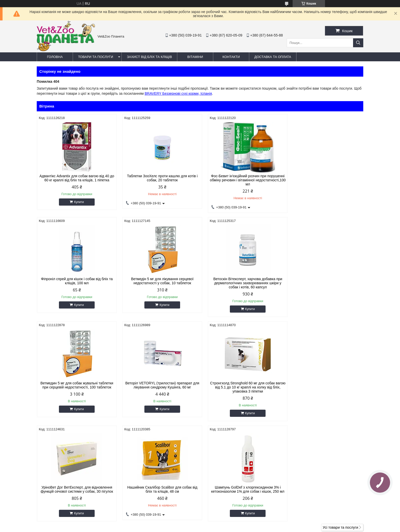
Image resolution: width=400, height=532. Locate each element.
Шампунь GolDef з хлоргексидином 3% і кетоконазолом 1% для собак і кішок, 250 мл (324, 385)
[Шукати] (358, 43)
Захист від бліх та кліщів (149, 57)
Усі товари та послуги (340, 427)
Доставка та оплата (273, 57)
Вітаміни (195, 57)
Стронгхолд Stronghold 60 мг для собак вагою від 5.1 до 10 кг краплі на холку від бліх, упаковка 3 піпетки (76, 387)
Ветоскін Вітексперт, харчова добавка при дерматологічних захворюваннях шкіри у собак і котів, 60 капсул (158, 283)
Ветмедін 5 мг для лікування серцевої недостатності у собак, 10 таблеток (76, 281)
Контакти (231, 57)
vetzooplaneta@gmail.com (229, 488)
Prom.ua (224, 523)
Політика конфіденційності (234, 527)
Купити (78, 202)
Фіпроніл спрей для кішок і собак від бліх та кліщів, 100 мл (324, 178)
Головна (55, 57)
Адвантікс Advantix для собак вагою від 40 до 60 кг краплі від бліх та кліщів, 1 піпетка (76, 178)
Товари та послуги (96, 57)
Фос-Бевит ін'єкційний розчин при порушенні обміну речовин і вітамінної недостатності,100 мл (241, 180)
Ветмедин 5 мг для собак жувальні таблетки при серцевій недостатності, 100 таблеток (241, 281)
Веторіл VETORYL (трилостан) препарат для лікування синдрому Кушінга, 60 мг (324, 281)
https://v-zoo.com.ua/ (224, 481)
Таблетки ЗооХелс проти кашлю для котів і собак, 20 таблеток (159, 178)
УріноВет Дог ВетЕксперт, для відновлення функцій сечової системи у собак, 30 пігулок (158, 385)
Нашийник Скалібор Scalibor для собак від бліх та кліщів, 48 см (241, 385)
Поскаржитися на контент (194, 527)
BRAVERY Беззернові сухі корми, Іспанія (178, 93)
